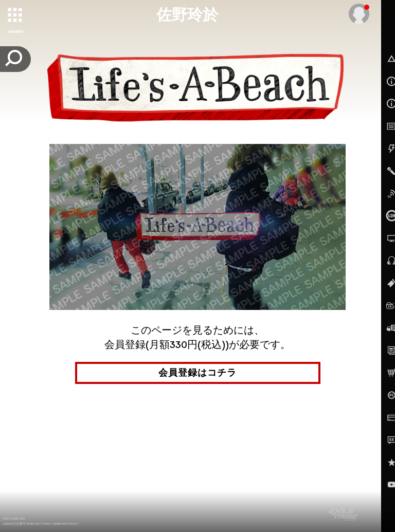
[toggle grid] (16, 16)
